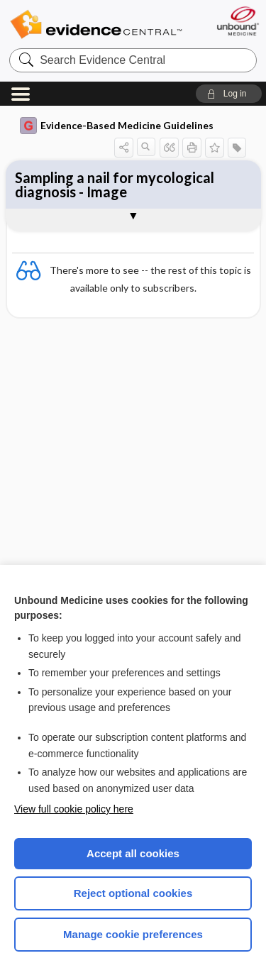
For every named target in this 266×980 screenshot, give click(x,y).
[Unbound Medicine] (237, 21)
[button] (229, 94)
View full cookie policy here (74, 809)
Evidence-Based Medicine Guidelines (117, 126)
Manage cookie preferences (133, 934)
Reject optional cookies (133, 893)
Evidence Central (96, 24)
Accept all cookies (133, 853)
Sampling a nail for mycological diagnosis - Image (115, 185)
